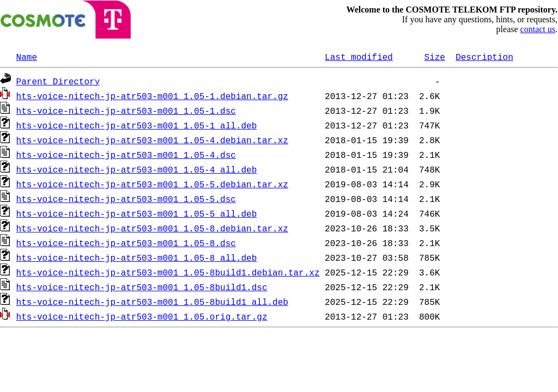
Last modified (359, 57)
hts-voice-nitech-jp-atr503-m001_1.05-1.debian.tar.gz (152, 96)
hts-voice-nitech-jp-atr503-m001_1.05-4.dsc (126, 155)
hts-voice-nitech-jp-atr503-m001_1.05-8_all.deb (137, 258)
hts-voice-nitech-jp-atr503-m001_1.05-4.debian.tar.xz (152, 140)
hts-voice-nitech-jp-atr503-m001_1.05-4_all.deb (137, 169)
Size (434, 57)
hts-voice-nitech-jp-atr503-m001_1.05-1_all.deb (137, 125)
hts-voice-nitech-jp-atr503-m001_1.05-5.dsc (126, 199)
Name (27, 57)
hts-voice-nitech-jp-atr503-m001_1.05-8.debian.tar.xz (152, 228)
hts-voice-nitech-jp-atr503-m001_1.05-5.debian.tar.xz (152, 184)
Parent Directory (58, 81)
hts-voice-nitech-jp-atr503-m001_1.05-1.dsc (126, 111)
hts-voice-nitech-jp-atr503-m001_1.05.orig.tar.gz (142, 316)
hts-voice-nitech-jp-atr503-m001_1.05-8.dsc (126, 243)
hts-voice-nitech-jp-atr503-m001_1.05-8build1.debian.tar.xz (168, 272)
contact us (538, 29)
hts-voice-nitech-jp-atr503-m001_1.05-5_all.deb (137, 213)
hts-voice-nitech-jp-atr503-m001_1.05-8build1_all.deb (152, 302)
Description (484, 57)
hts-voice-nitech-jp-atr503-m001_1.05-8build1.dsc (142, 287)
